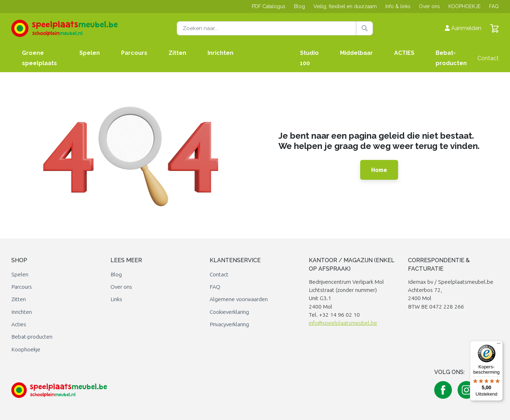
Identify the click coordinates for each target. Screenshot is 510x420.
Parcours (134, 53)
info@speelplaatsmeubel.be (343, 323)
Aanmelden (463, 28)
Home (379, 170)
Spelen (90, 53)
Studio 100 (309, 58)
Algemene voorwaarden (239, 299)
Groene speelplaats (39, 58)
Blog (299, 6)
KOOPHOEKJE (464, 6)
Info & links (398, 6)
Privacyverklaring (229, 324)
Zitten (177, 53)
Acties (19, 324)
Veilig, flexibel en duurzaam (345, 6)
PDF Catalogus (269, 6)
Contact (488, 58)
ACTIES (404, 53)
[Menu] (499, 345)
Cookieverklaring (229, 312)
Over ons (429, 6)
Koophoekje (26, 349)
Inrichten (220, 53)
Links (116, 299)
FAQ (494, 6)
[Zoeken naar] (275, 28)
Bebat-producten (451, 58)
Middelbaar (356, 53)
